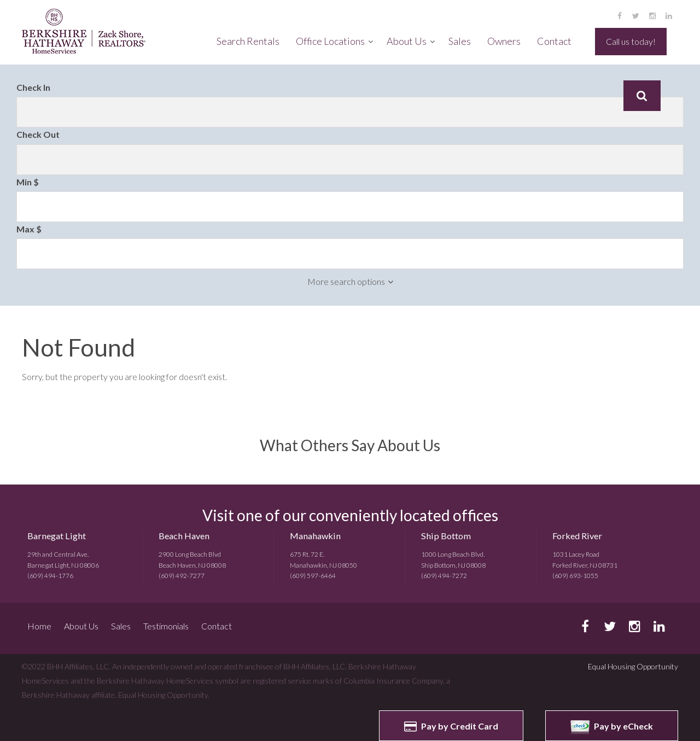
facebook (619, 16)
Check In (33, 87)
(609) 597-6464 (313, 576)
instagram (652, 16)
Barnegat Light (57, 536)
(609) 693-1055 (575, 576)
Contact (554, 41)
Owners (504, 41)
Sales (460, 41)
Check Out (38, 134)
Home (39, 626)
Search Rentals (248, 41)
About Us (407, 41)
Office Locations (330, 41)
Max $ (29, 229)
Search (642, 96)
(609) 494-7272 (444, 576)
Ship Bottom (446, 536)
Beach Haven (184, 536)
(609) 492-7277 (182, 576)
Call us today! (631, 41)
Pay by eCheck (612, 727)
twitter (636, 16)
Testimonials (166, 626)
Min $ (28, 182)
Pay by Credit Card (451, 726)
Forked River (577, 536)
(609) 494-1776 (50, 576)
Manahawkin (315, 536)
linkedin (669, 16)
